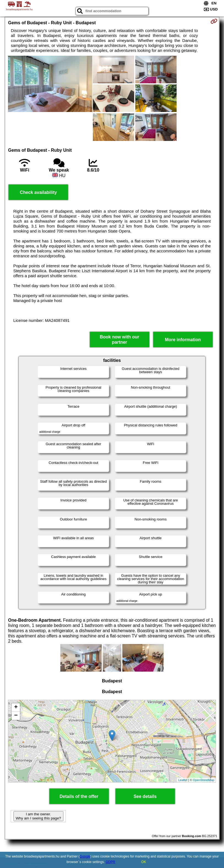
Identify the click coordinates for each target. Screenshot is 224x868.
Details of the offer (79, 796)
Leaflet (183, 780)
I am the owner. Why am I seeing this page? (38, 816)
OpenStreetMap (204, 780)
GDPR (111, 862)
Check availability (38, 192)
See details (145, 796)
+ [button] (16, 707)
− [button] (16, 716)
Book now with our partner (119, 340)
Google (85, 856)
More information (183, 340)
